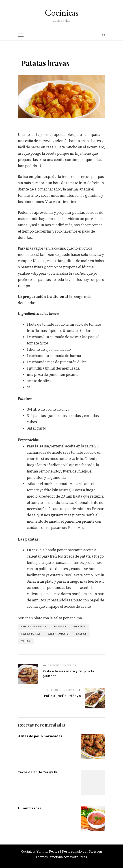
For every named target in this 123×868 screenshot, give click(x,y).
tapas (26, 641)
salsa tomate (58, 634)
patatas (60, 627)
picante (79, 627)
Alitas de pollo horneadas (40, 736)
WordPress (78, 857)
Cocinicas (62, 13)
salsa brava (31, 634)
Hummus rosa (30, 808)
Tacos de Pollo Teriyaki (38, 772)
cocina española (34, 627)
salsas (81, 634)
